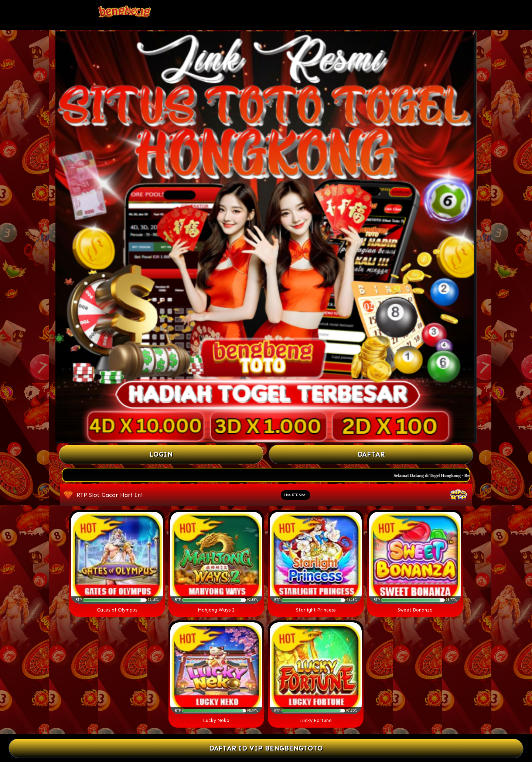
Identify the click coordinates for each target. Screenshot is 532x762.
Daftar (371, 454)
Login (161, 454)
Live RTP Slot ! (296, 495)
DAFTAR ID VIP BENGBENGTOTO (266, 749)
